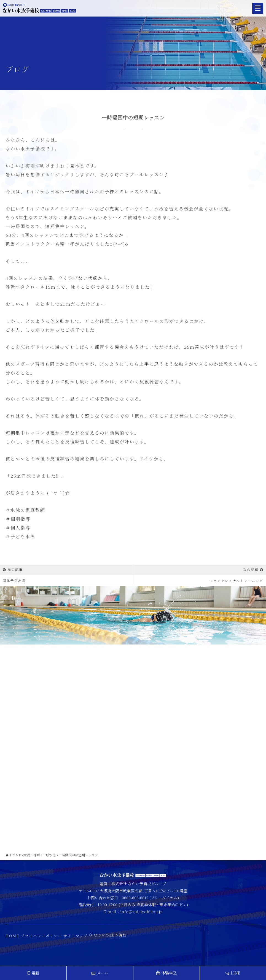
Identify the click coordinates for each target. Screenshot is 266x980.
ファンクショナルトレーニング (236, 580)
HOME (12, 940)
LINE (233, 973)
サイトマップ (76, 940)
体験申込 (166, 973)
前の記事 (15, 569)
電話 (33, 973)
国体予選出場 (14, 580)
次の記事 (251, 569)
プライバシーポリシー (41, 940)
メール (100, 973)
